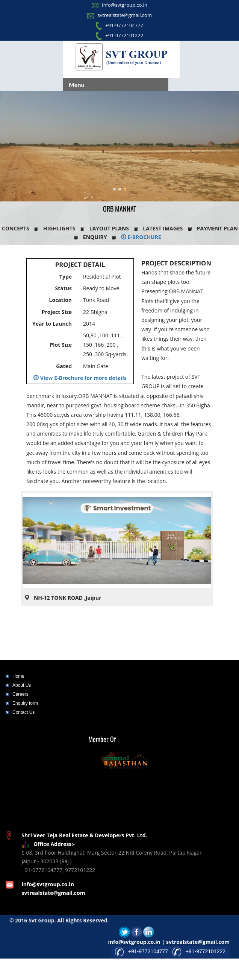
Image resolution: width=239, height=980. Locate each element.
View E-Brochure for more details (80, 378)
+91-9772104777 (124, 25)
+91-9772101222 (124, 35)
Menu (76, 85)
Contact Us (23, 712)
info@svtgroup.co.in (125, 5)
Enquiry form (25, 703)
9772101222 (80, 870)
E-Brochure (141, 237)
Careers (20, 694)
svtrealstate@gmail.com (124, 15)
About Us (22, 685)
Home (18, 676)
